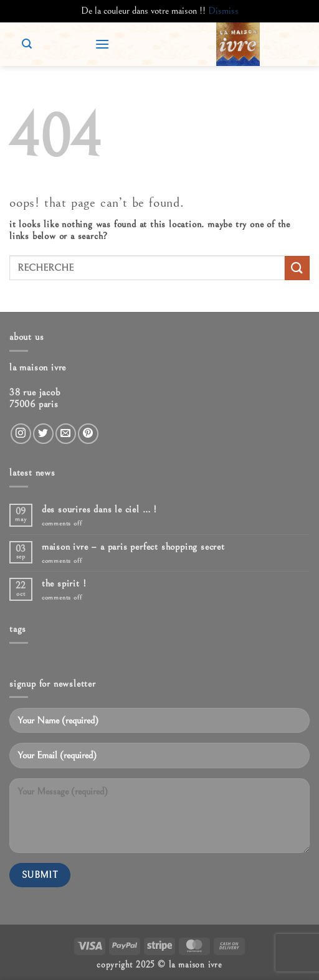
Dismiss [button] (223, 11)
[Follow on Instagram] (21, 434)
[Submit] (297, 268)
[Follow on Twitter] (43, 434)
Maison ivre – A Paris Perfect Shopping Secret (133, 547)
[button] (102, 44)
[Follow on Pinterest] (88, 434)
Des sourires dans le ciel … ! (99, 509)
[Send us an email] (66, 434)
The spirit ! (64, 583)
